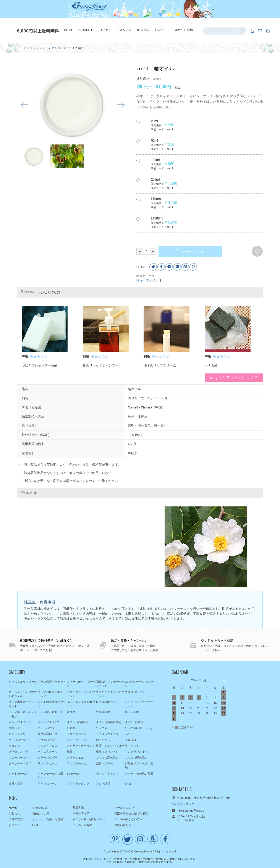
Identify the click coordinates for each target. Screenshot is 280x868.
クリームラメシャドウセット (81, 694)
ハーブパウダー (19, 740)
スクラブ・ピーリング (81, 746)
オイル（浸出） (135, 722)
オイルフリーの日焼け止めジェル (23, 694)
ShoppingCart (41, 808)
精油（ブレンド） (107, 752)
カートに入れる (193, 253)
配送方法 (144, 30)
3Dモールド (74, 774)
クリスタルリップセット (23, 684)
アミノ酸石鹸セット (50, 712)
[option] (73, 106)
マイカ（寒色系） (107, 758)
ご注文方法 (125, 30)
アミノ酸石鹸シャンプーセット (23, 714)
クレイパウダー (48, 728)
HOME (69, 30)
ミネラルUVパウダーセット (81, 684)
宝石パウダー (104, 763)
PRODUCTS (87, 30)
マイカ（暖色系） (136, 758)
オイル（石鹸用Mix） (109, 722)
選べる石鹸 (132, 712)
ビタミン (14, 746)
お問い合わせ (123, 825)
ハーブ (129, 734)
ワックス (102, 728)
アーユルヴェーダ (107, 734)
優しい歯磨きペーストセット (23, 704)
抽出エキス (103, 740)
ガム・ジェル (17, 734)
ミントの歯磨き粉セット (52, 704)
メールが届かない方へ (128, 819)
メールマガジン (124, 808)
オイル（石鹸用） (78, 722)
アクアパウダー (48, 740)
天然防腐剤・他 (48, 734)
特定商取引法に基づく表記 (131, 813)
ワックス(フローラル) (139, 728)
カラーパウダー (48, 758)
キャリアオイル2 (48, 722)
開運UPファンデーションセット (110, 684)
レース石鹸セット (107, 702)
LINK (35, 825)
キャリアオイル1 (149, 281)
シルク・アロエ (48, 746)
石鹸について (41, 813)
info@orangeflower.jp (191, 811)
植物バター (16, 728)
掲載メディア (81, 813)
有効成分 (131, 740)
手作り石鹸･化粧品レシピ (89, 819)
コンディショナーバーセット (139, 704)
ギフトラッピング (78, 784)
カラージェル (75, 758)
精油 (70, 752)
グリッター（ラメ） (21, 763)
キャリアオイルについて (233, 379)
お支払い (161, 30)
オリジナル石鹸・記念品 (48, 819)
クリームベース (77, 734)
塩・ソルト (132, 746)
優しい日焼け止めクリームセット (52, 694)
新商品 (71, 712)
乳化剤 (71, 728)
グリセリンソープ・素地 (139, 766)
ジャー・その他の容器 (139, 774)
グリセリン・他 (19, 752)
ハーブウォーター (78, 740)
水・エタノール (48, 752)
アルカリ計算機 (183, 30)
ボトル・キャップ (107, 774)
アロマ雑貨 (103, 784)
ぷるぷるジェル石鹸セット (81, 704)
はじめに (106, 30)
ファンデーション (78, 763)
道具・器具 (16, 784)
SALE (128, 784)
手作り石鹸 (103, 712)
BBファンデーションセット (139, 684)
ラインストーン (48, 784)
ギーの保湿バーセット (52, 682)
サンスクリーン (48, 763)
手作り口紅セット (136, 692)
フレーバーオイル (20, 758)
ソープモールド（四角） (50, 776)
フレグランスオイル (138, 752)
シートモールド (19, 774)
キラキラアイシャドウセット (110, 694)
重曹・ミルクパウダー (110, 746)
